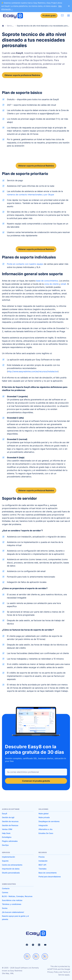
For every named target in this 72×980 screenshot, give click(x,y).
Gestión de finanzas (10, 825)
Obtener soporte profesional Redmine (22, 75)
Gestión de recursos (10, 821)
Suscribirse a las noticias (12, 900)
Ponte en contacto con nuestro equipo (25, 264)
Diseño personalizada (11, 873)
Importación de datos (11, 869)
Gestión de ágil (8, 817)
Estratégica (7, 837)
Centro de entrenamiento (12, 865)
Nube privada (44, 817)
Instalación (43, 861)
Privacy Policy (53, 972)
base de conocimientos (47, 281)
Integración (43, 825)
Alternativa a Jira (45, 829)
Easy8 (5, 814)
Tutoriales (43, 869)
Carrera (5, 892)
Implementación (8, 857)
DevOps (5, 845)
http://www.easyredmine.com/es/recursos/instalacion (33, 371)
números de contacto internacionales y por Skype (30, 195)
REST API (42, 865)
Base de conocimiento (48, 873)
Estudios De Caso (46, 833)
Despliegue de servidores (49, 821)
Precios (42, 857)
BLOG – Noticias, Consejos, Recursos (17, 896)
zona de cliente (51, 284)
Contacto (6, 888)
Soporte (5, 861)
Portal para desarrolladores (50, 877)
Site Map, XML (8, 973)
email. (64, 284)
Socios (5, 908)
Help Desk (6, 833)
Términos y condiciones (12, 904)
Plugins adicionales (10, 841)
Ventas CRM (7, 829)
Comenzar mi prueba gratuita (36, 781)
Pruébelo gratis (49, 16)
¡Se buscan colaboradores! (13, 912)
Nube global (43, 814)
